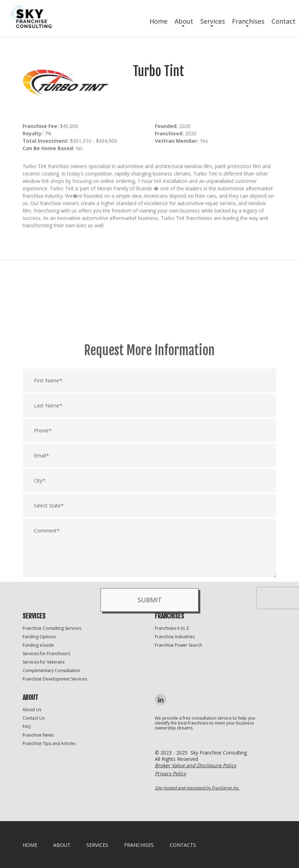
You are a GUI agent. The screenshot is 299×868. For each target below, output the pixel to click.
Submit (150, 683)
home (30, 845)
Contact (283, 21)
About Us (32, 710)
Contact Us (33, 718)
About (184, 21)
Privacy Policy (170, 773)
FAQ (27, 727)
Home (158, 21)
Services (213, 21)
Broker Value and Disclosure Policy (196, 765)
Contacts (183, 845)
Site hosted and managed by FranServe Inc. (197, 788)
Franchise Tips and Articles (49, 743)
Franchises (248, 21)
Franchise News (38, 735)
